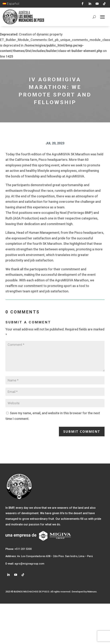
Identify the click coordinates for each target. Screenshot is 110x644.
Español (11, 4)
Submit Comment (82, 431)
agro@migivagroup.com (29, 564)
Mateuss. (92, 592)
